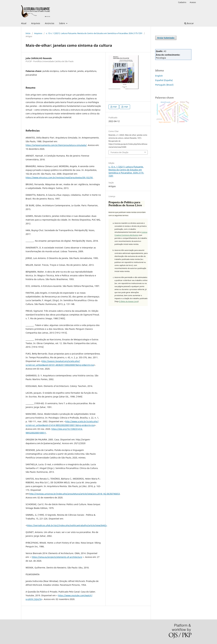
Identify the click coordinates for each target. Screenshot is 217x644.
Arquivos (36, 23)
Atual (24, 23)
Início (28, 33)
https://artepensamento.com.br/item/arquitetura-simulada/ (56, 145)
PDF (115, 107)
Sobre (62, 23)
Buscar (189, 23)
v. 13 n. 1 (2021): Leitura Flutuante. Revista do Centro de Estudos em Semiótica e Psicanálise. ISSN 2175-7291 (94, 33)
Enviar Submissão (166, 38)
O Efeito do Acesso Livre (128, 301)
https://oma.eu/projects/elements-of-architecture (57, 557)
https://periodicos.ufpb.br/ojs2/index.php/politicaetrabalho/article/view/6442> (67, 525)
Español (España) (164, 80)
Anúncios (50, 23)
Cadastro (182, 2)
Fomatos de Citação (120, 152)
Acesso (193, 2)
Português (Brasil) (164, 85)
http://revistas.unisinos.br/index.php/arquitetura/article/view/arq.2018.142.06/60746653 (75, 494)
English (159, 76)
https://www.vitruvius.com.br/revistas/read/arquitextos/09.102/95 (59, 178)
